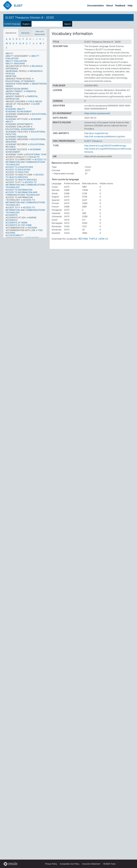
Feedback (120, 5)
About (110, 5)
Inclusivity (91, 864)
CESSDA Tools (109, 864)
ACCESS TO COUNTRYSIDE (19, 167)
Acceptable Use (70, 864)
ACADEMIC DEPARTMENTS (19, 124)
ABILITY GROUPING (15, 63)
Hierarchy (25, 33)
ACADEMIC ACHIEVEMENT (19, 111)
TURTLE (93, 239)
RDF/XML (83, 239)
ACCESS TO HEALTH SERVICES (21, 180)
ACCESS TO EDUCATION (18, 170)
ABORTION (11, 76)
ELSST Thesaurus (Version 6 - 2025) (30, 18)
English (26, 24)
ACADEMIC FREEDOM (16, 137)
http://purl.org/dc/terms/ (96, 133)
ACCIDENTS (11, 215)
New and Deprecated (40, 33)
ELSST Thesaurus (93, 141)
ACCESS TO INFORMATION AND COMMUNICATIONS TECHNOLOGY (23, 194)
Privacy (51, 864)
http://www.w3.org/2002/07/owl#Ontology (105, 146)
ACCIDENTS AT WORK (16, 223)
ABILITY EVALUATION (16, 61)
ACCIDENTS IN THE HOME (19, 225)
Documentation (96, 5)
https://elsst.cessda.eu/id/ (97, 113)
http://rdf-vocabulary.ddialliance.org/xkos (105, 136)
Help (130, 5)
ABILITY (9, 53)
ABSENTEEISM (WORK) (17, 89)
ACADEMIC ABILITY (15, 109)
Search (68, 24)
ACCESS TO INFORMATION (19, 190)
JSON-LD (103, 239)
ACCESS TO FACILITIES (17, 172)
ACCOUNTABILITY (14, 235)
